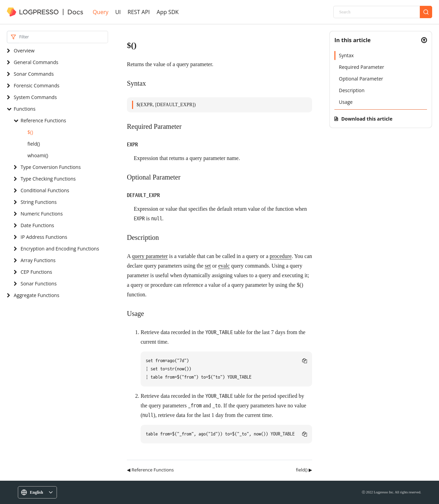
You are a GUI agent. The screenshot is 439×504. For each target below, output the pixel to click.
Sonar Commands (34, 74)
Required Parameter (361, 67)
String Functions (39, 202)
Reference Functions (43, 120)
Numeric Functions (42, 214)
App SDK (168, 12)
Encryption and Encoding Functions (60, 249)
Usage (346, 102)
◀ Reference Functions (150, 470)
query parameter (150, 256)
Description (352, 90)
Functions (25, 109)
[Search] (377, 12)
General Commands (36, 62)
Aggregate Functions (37, 295)
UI (118, 12)
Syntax (346, 55)
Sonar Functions (39, 284)
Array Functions (38, 260)
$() (30, 132)
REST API (139, 12)
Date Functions (37, 225)
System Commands (35, 97)
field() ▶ (304, 470)
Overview (24, 51)
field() (34, 144)
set (208, 266)
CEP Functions (36, 272)
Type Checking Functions (48, 179)
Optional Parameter (361, 79)
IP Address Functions (44, 237)
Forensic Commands (37, 85)
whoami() (38, 155)
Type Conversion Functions (51, 167)
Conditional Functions (45, 190)
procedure (281, 256)
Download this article (367, 119)
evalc (224, 266)
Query (100, 12)
